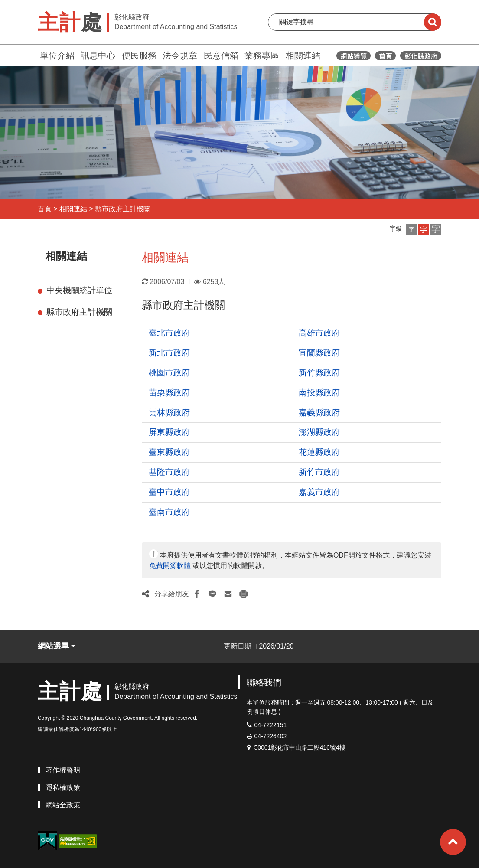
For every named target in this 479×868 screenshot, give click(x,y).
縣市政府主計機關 (123, 209)
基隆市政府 (169, 472)
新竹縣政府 (319, 373)
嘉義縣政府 (319, 413)
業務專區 (262, 55)
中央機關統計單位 (79, 290)
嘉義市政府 (319, 492)
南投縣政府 (319, 393)
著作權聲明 (63, 770)
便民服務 (139, 55)
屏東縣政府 (169, 432)
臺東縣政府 (169, 452)
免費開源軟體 (170, 566)
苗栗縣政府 (169, 393)
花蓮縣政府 (319, 452)
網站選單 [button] (57, 646)
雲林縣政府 (169, 413)
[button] (412, 229)
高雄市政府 (319, 333)
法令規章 (180, 55)
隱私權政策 (63, 788)
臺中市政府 (169, 492)
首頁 (45, 209)
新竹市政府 (319, 472)
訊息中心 (98, 55)
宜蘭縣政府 (319, 353)
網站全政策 (63, 805)
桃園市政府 (169, 373)
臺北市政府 (169, 333)
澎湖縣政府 (319, 432)
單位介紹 (57, 55)
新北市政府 (169, 353)
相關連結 (303, 55)
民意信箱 (221, 55)
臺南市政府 (169, 512)
